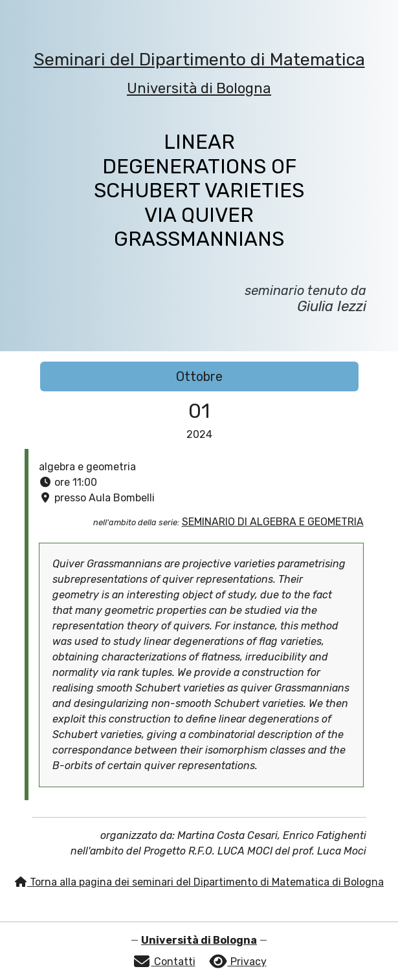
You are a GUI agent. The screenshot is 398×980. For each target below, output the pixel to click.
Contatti (164, 962)
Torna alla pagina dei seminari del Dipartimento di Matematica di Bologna (199, 882)
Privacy (238, 962)
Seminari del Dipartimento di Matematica (199, 60)
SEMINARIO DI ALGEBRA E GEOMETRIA (273, 522)
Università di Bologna (199, 88)
